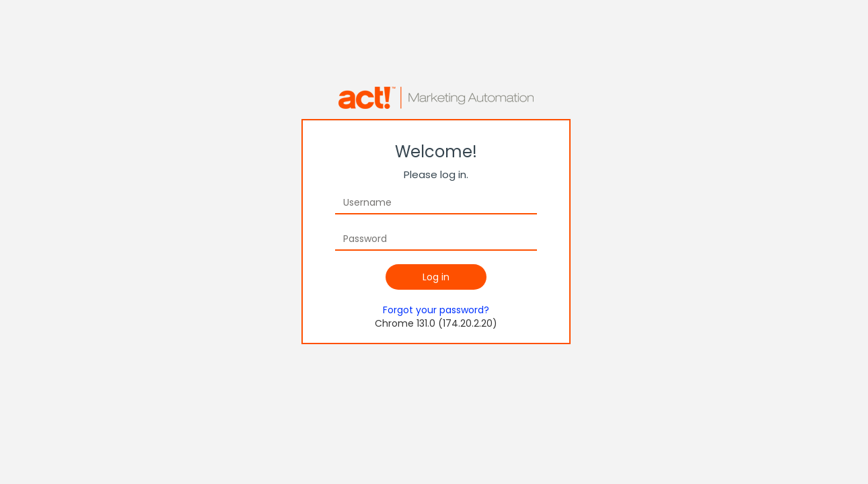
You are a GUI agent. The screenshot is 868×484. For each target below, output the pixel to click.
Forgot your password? (436, 310)
